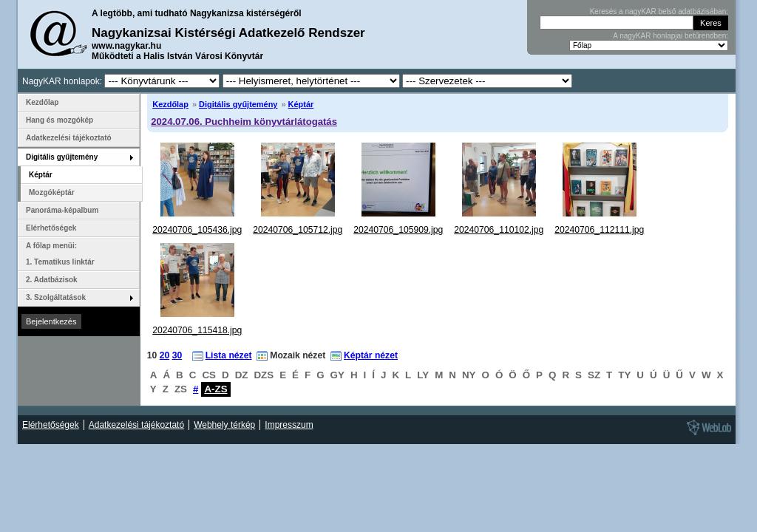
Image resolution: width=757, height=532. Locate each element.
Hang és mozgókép (60, 120)
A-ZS (215, 389)
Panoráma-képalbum (62, 210)
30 (177, 355)
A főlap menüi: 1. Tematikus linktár (60, 254)
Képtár (301, 104)
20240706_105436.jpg (197, 230)
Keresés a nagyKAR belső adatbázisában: (659, 11)
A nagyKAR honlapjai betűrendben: (671, 36)
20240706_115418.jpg (197, 330)
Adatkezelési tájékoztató (69, 138)
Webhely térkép (224, 425)
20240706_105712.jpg (298, 230)
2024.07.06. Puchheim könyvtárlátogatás (244, 122)
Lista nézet (229, 355)
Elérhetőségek (51, 228)
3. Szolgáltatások (56, 297)
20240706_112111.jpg (599, 230)
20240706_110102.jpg (499, 230)
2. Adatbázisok (52, 280)
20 (165, 355)
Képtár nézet (371, 355)
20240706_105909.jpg (398, 230)
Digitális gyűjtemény (238, 104)
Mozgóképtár (52, 192)
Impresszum (289, 425)
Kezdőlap (170, 104)
